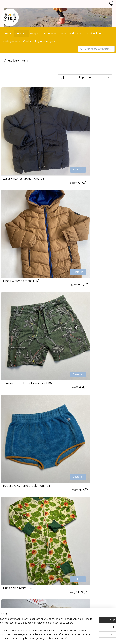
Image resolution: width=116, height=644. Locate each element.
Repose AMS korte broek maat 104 (85, 214)
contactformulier (53, 583)
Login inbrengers (45, 41)
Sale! (79, 33)
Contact (28, 41)
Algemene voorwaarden (14, 529)
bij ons (61, 518)
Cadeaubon (94, 33)
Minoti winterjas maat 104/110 (81, 145)
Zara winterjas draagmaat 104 (24, 145)
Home (9, 33)
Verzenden (7, 521)
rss (83, 638)
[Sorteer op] (85, 78)
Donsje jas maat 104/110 (19, 491)
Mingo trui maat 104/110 (77, 353)
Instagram (46, 597)
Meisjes (34, 33)
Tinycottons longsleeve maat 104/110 (86, 284)
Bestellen (45, 136)
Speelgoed (68, 33)
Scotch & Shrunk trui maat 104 (23, 353)
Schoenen (50, 33)
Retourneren (8, 525)
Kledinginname (12, 41)
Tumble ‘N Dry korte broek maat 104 (28, 214)
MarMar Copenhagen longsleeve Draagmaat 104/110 (83, 420)
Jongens (20, 33)
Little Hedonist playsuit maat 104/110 (27, 422)
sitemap (76, 638)
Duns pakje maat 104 (17, 284)
